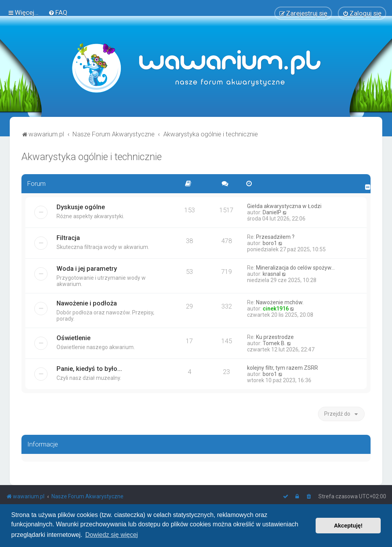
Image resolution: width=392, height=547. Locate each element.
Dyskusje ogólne (81, 207)
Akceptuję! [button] (348, 526)
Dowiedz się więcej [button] (112, 535)
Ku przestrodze (275, 337)
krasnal (272, 274)
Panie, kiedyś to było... (89, 369)
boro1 (270, 243)
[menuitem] (58, 12)
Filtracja (68, 238)
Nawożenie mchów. (280, 302)
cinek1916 (276, 309)
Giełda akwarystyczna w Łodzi (284, 206)
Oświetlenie (73, 338)
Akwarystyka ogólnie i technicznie (92, 157)
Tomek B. (274, 343)
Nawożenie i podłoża (87, 303)
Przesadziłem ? (275, 237)
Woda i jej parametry (87, 268)
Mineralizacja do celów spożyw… (295, 268)
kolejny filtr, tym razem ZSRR (283, 368)
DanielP (272, 212)
